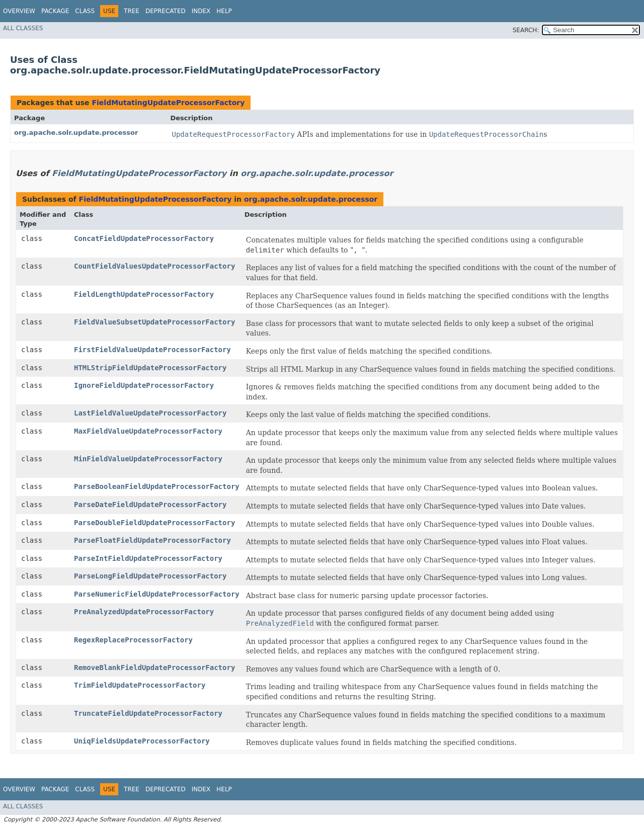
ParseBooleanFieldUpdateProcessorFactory (157, 486)
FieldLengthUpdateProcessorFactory (144, 294)
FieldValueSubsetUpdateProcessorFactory (154, 322)
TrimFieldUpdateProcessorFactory (140, 685)
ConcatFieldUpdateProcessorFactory (144, 238)
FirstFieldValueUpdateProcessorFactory (152, 350)
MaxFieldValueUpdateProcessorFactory (148, 431)
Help (224, 11)
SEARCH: (526, 30)
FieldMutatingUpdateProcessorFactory (168, 103)
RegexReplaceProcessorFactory (133, 640)
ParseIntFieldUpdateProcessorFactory (148, 558)
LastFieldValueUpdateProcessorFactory (150, 413)
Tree (132, 11)
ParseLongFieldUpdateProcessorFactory (150, 576)
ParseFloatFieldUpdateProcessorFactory (152, 540)
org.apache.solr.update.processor (76, 133)
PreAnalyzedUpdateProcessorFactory (144, 612)
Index (201, 11)
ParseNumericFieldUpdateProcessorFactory (157, 594)
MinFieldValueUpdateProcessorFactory (148, 459)
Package (55, 11)
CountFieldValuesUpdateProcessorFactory (154, 266)
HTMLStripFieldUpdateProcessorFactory (150, 368)
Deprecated (166, 11)
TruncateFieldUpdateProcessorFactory (148, 713)
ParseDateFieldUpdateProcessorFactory (150, 505)
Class (85, 11)
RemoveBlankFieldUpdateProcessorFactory (154, 668)
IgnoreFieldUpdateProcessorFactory (144, 385)
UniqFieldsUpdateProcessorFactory (142, 741)
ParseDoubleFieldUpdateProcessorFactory (154, 523)
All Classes (23, 28)
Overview (19, 11)
